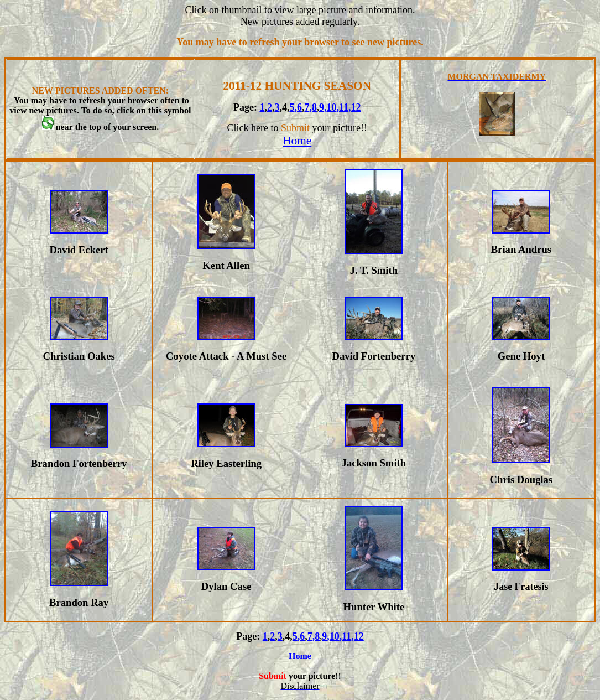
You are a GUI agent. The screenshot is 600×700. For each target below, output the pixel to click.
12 (356, 107)
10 (331, 107)
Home (297, 141)
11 (344, 107)
